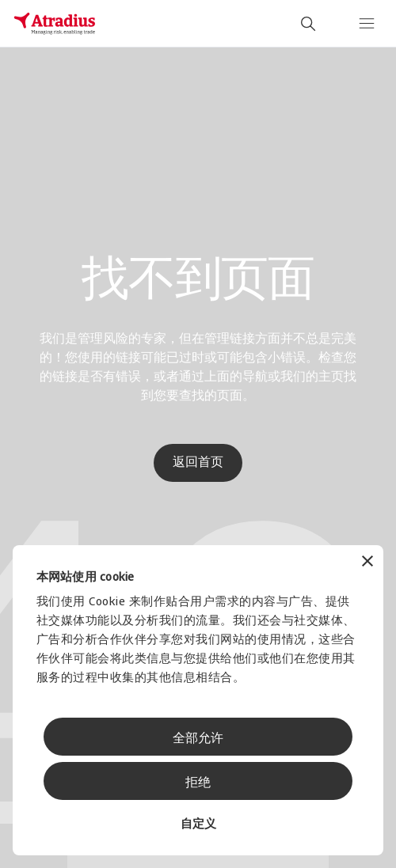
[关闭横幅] (367, 563)
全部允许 (198, 739)
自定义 (198, 825)
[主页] (55, 24)
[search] (308, 24)
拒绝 (198, 783)
